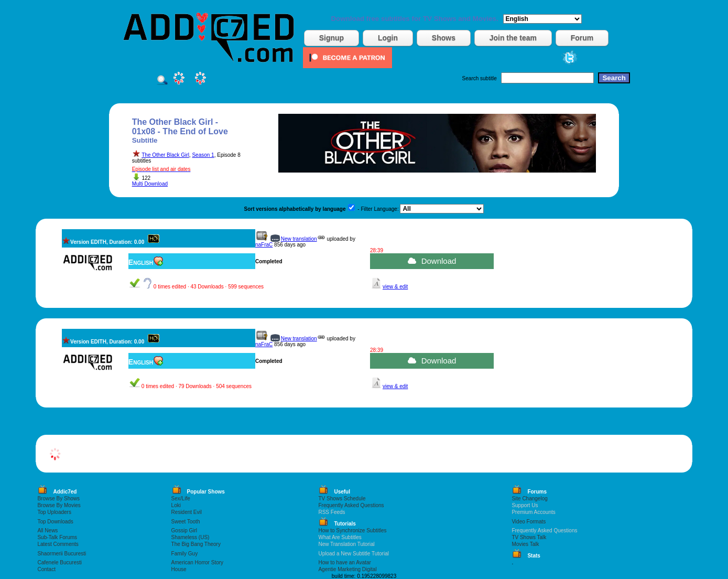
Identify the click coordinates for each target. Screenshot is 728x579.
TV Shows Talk (529, 537)
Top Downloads (55, 522)
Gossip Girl (184, 530)
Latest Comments (58, 544)
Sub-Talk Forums (57, 537)
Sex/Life (181, 498)
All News (47, 530)
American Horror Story (197, 562)
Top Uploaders (54, 512)
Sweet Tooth (186, 522)
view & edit (395, 287)
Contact (46, 569)
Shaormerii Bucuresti (62, 554)
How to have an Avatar (344, 562)
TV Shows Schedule (342, 498)
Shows (444, 38)
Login (388, 38)
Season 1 (203, 155)
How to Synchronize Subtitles (352, 530)
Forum (582, 38)
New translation (299, 239)
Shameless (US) (191, 537)
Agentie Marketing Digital (347, 569)
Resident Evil (187, 512)
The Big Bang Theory (196, 544)
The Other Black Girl (165, 155)
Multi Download (150, 184)
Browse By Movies (59, 505)
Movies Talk (525, 544)
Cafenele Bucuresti (59, 562)
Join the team (513, 38)
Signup (332, 38)
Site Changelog (529, 498)
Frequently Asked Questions (351, 505)
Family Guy (185, 554)
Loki (176, 505)
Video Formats (529, 522)
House (179, 569)
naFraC (264, 245)
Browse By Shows (58, 498)
